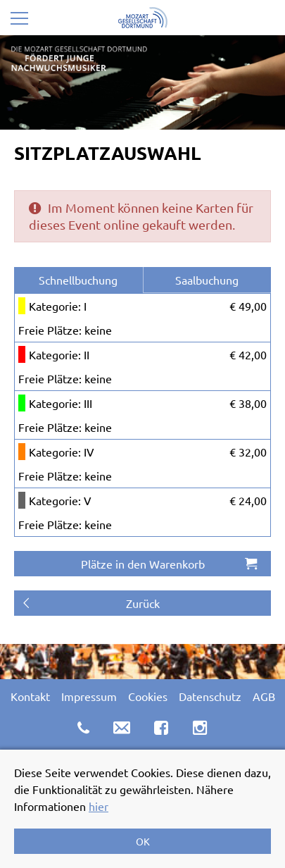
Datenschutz (210, 696)
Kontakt (30, 696)
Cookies (148, 696)
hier (99, 806)
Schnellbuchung (78, 280)
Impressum (89, 696)
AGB (264, 696)
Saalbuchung (207, 280)
